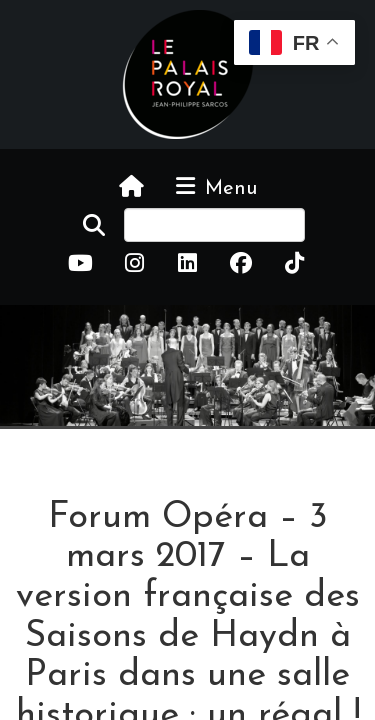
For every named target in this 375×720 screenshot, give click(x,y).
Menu (215, 187)
